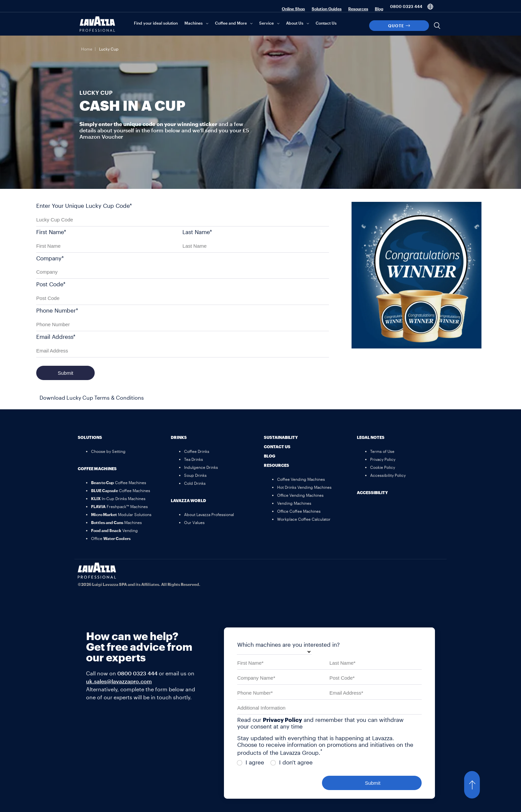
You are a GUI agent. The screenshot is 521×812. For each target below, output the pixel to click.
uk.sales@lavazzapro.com (119, 681)
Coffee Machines (97, 469)
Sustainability (281, 437)
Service (266, 23)
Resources (358, 9)
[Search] (437, 26)
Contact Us (326, 23)
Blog (379, 9)
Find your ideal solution (156, 23)
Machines (194, 23)
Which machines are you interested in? (288, 644)
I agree (251, 762)
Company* (50, 258)
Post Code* (51, 284)
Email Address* (56, 337)
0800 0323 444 (406, 6)
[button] (478, 785)
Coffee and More (231, 23)
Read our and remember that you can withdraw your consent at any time (320, 723)
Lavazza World (188, 500)
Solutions (90, 437)
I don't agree (292, 762)
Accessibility (372, 492)
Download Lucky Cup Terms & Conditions (92, 398)
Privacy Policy (282, 720)
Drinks (179, 437)
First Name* (51, 232)
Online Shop (293, 9)
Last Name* (197, 232)
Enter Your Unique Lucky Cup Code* (84, 205)
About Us (295, 23)
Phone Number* (57, 310)
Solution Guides (327, 9)
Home (87, 49)
